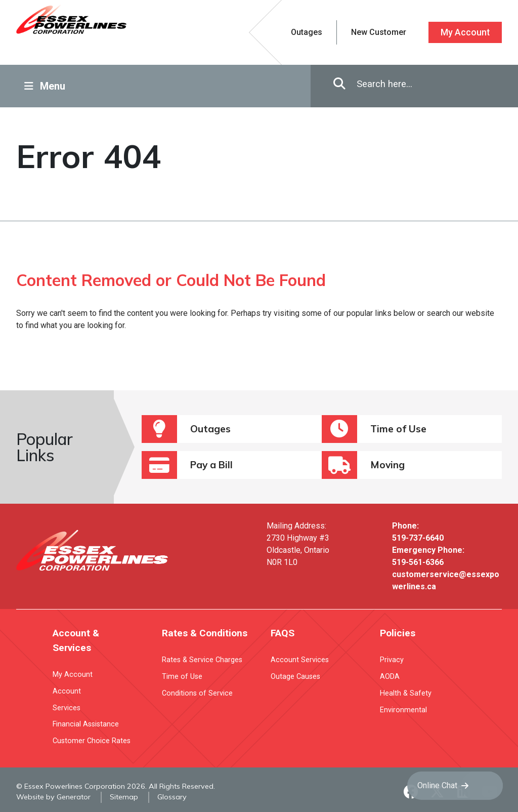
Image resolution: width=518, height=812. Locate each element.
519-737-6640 (418, 538)
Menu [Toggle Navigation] (45, 86)
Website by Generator (53, 797)
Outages (186, 429)
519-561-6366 (418, 562)
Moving (363, 465)
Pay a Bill (187, 465)
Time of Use (374, 429)
